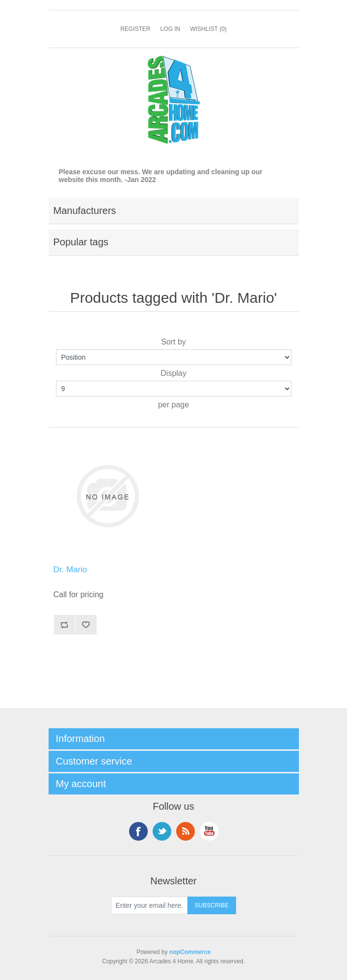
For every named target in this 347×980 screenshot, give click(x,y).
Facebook (138, 831)
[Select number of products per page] (174, 389)
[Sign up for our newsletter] (149, 905)
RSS (186, 831)
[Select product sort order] (174, 357)
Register (135, 29)
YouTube (209, 831)
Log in (170, 29)
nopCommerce (190, 952)
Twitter (162, 831)
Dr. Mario (70, 569)
